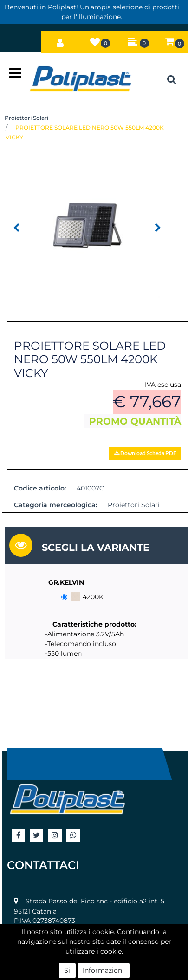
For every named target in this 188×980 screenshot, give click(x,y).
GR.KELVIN (66, 582)
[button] (60, 40)
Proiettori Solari (26, 118)
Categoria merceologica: (55, 505)
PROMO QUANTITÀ (135, 421)
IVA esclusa (163, 385)
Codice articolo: (40, 488)
